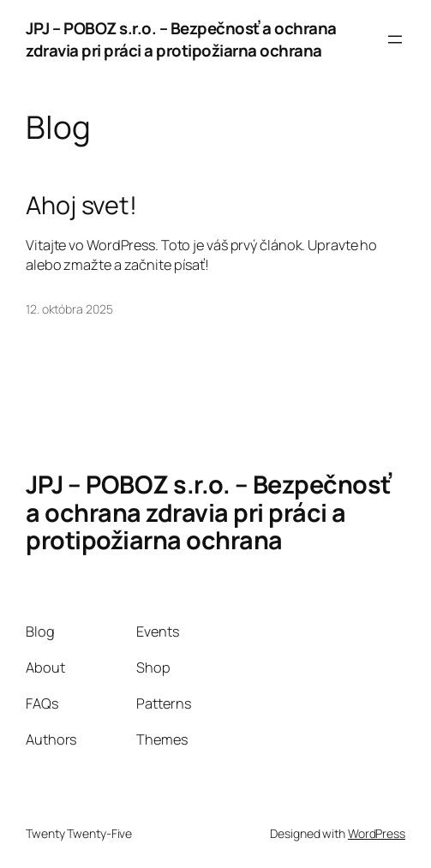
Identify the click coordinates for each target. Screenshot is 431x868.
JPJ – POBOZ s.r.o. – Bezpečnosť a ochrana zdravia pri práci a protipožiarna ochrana (181, 39)
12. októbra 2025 (69, 309)
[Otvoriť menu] (395, 39)
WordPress (377, 833)
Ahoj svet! (81, 205)
